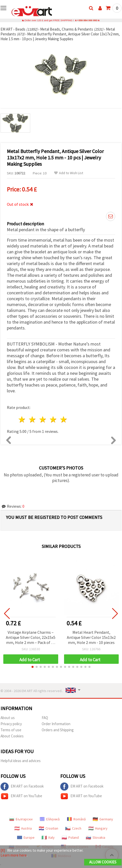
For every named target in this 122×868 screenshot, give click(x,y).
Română (76, 819)
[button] (33, 667)
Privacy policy (11, 724)
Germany (103, 819)
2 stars (33, 419)
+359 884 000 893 (87, 20)
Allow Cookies (103, 862)
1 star (22, 419)
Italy (48, 837)
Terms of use (11, 730)
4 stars (53, 419)
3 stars (43, 419)
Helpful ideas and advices (21, 761)
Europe (26, 837)
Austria (23, 828)
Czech (73, 828)
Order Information (56, 724)
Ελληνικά (50, 819)
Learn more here (14, 855)
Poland (70, 837)
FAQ (45, 718)
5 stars (64, 419)
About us (8, 718)
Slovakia (96, 837)
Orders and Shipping (58, 730)
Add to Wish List (69, 173)
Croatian (49, 828)
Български (21, 819)
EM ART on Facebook (22, 787)
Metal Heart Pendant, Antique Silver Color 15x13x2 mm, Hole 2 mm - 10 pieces (91, 637)
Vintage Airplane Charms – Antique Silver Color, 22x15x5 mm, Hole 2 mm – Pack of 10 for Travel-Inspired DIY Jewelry (31, 638)
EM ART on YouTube (21, 796)
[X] (3, 850)
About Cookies (12, 736)
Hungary (98, 828)
